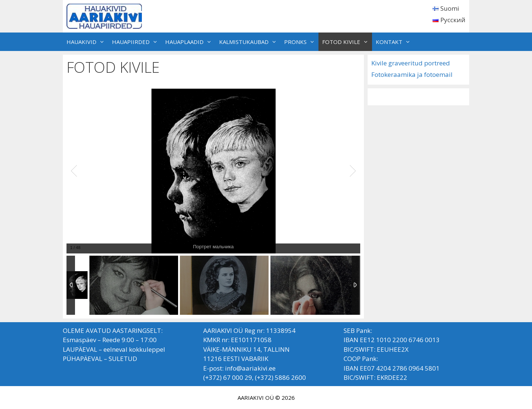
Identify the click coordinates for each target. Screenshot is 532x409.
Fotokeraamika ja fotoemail (412, 74)
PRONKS (301, 42)
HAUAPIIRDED (137, 42)
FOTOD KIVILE (347, 42)
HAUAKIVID (87, 42)
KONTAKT (395, 42)
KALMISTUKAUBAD (250, 42)
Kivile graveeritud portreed (411, 63)
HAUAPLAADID (190, 42)
